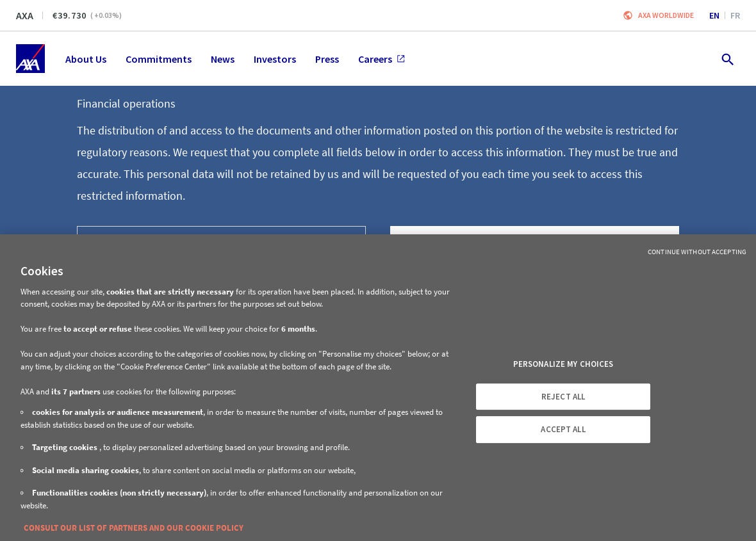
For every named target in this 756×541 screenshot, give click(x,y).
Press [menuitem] (327, 59)
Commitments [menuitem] (159, 59)
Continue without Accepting (697, 252)
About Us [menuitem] (86, 59)
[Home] (30, 59)
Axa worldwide (666, 15)
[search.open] (727, 59)
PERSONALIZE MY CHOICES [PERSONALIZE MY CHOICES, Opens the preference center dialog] (563, 364)
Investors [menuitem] (275, 59)
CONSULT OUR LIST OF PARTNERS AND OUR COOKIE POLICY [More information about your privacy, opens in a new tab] (134, 528)
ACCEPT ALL (563, 429)
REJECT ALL (563, 397)
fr (735, 15)
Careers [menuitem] (382, 59)
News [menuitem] (223, 59)
